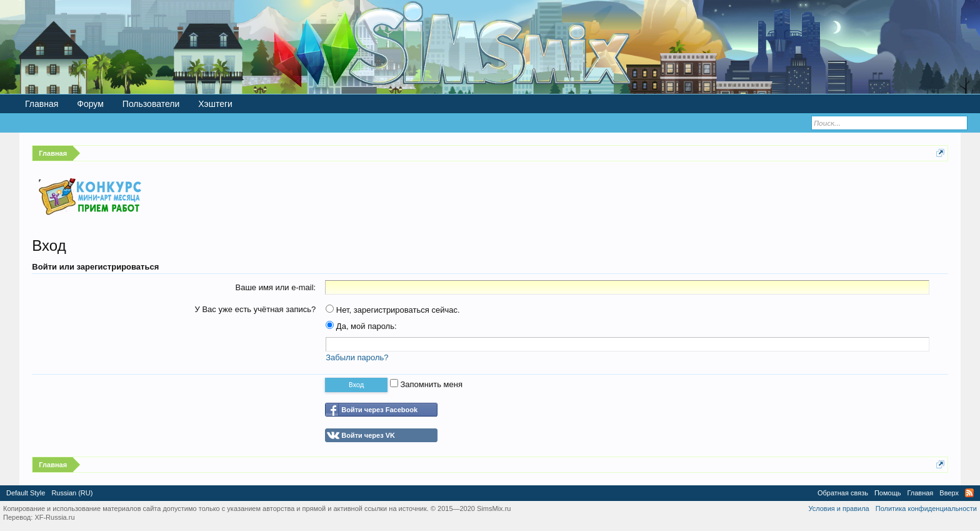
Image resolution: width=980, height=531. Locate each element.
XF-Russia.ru (54, 517)
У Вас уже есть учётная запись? (256, 309)
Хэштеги (215, 104)
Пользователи (151, 104)
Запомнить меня (426, 384)
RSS (969, 493)
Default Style (26, 493)
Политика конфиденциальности (926, 508)
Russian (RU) (72, 493)
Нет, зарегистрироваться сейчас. (392, 310)
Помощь (888, 493)
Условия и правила (838, 508)
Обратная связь (843, 493)
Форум (90, 104)
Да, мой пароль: (361, 326)
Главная (42, 104)
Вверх (949, 493)
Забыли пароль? (357, 357)
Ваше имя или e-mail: (275, 287)
